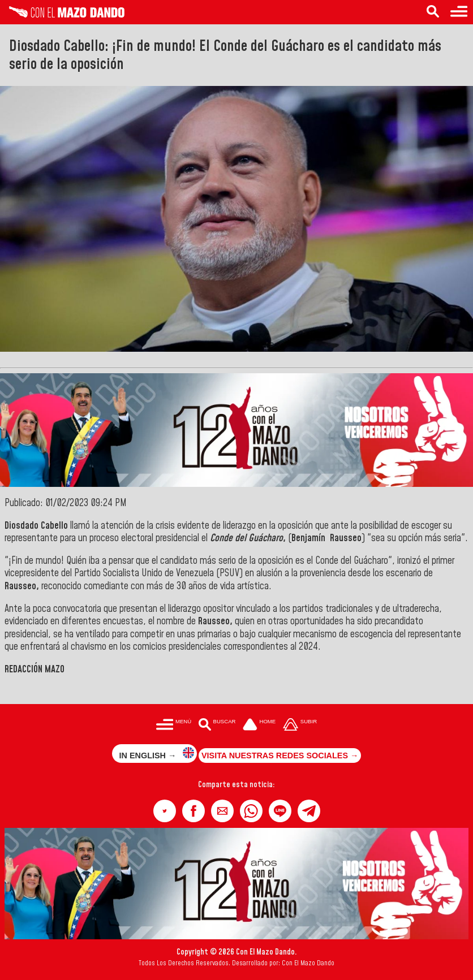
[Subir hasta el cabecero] (300, 726)
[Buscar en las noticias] (433, 12)
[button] (165, 811)
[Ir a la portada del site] (259, 726)
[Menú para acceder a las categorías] (459, 12)
